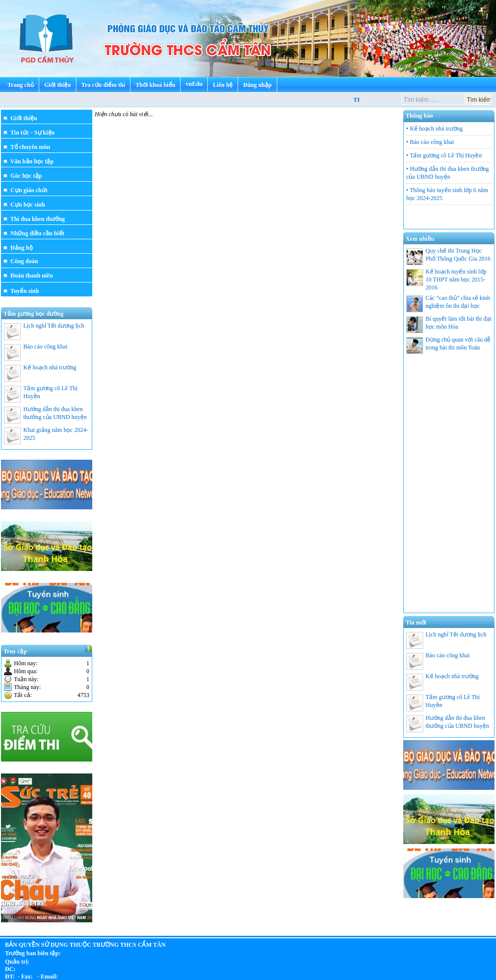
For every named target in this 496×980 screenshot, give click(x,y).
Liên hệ (223, 85)
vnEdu (194, 84)
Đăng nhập (257, 85)
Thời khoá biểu (155, 85)
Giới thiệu (58, 85)
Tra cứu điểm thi (103, 85)
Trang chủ (21, 85)
